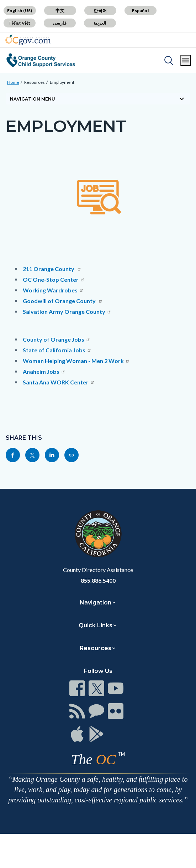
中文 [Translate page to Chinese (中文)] (60, 11)
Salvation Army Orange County (67, 312)
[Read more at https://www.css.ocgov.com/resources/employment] (71, 455)
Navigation (96, 603)
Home (13, 82)
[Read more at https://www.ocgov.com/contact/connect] (77, 688)
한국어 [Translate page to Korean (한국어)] (100, 11)
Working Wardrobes (53, 290)
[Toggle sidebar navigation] (98, 99)
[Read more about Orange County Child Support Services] (41, 60)
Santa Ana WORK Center (59, 382)
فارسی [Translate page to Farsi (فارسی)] (60, 23)
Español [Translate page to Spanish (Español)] (140, 11)
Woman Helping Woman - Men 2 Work (76, 361)
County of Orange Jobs (57, 339)
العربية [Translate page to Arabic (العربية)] (100, 23)
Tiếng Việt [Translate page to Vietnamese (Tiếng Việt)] (20, 23)
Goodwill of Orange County (63, 301)
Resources (35, 82)
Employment (62, 82)
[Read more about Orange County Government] (28, 40)
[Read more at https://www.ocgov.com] (98, 534)
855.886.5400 (98, 580)
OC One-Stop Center (54, 279)
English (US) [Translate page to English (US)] (20, 11)
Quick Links (96, 625)
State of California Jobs (57, 350)
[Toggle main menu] (186, 60)
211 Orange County (52, 269)
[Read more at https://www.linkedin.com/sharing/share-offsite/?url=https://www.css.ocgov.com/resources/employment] (52, 455)
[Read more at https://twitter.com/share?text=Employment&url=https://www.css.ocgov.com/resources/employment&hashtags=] (32, 455)
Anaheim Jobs (44, 371)
